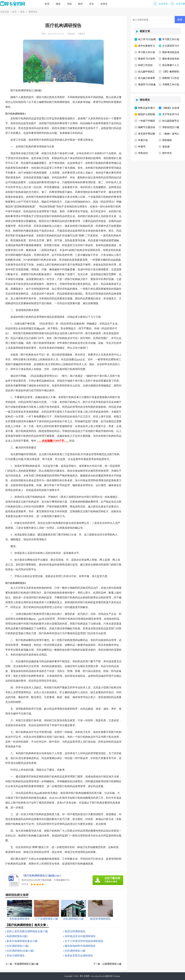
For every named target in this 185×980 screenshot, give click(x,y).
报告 (58, 4)
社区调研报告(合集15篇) (20, 951)
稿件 (80, 4)
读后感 (166, 147)
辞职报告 (167, 140)
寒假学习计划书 (147, 59)
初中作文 (167, 153)
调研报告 (33, 12)
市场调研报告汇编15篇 (26, 964)
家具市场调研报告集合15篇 (22, 941)
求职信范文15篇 (171, 127)
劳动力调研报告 (16, 956)
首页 (47, 4)
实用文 (104, 4)
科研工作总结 (145, 65)
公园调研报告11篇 (112, 964)
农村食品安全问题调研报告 (80, 936)
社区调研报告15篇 (75, 951)
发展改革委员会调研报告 (79, 956)
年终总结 (143, 153)
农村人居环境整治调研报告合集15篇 (27, 931)
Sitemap (117, 976)
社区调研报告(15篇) (18, 946)
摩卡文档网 (85, 976)
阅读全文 (71, 34)
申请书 (142, 147)
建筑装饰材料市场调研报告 (80, 946)
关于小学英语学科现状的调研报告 (84, 941)
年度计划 (143, 140)
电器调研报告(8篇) (17, 936)
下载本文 (81, 34)
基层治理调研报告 (75, 931)
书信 (69, 4)
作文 (92, 4)
